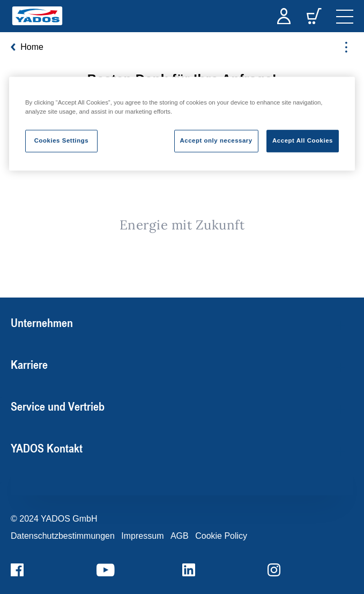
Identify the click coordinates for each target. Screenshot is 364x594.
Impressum (142, 536)
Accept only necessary (216, 141)
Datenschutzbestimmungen (63, 536)
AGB (180, 536)
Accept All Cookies (303, 141)
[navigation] (345, 16)
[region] (182, 124)
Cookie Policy (221, 536)
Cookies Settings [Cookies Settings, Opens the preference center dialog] (61, 141)
